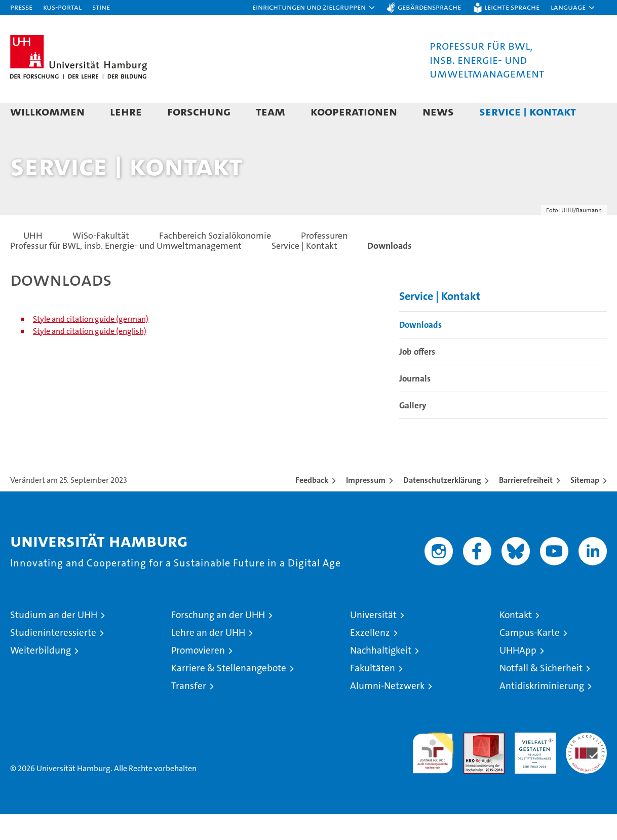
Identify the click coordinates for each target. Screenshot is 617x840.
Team (271, 111)
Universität (373, 641)
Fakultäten (373, 694)
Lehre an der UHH (208, 658)
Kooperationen (354, 111)
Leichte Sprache (512, 7)
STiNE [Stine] (101, 7)
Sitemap (585, 506)
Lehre (126, 111)
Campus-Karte (530, 658)
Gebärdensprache (429, 7)
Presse (21, 7)
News (438, 111)
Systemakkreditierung (586, 764)
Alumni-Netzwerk (387, 712)
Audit (473, 764)
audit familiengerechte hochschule (433, 774)
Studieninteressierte (53, 658)
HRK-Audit (533, 764)
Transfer (189, 712)
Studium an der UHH (54, 641)
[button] (314, 8)
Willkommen (47, 111)
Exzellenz (370, 658)
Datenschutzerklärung (442, 506)
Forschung (199, 111)
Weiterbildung (41, 676)
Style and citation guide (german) (91, 345)
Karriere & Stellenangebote (229, 694)
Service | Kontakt (528, 111)
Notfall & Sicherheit (541, 694)
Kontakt (516, 641)
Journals (415, 404)
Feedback (312, 506)
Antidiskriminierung (542, 712)
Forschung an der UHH (218, 641)
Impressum (366, 506)
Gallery (413, 431)
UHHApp (518, 676)
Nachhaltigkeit (381, 676)
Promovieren (198, 676)
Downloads (420, 351)
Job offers (417, 377)
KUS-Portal (62, 7)
